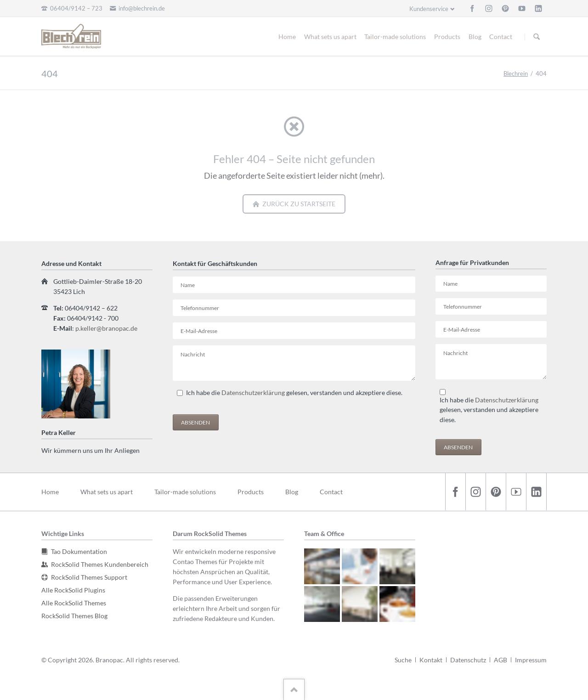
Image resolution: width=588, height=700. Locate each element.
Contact (501, 37)
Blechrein (516, 73)
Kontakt (431, 660)
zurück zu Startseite (298, 204)
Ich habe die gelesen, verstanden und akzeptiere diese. (294, 392)
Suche (403, 660)
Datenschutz (468, 660)
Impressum (531, 660)
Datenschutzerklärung (253, 392)
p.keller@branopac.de (106, 328)
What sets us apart (330, 37)
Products (447, 37)
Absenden (195, 422)
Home (287, 37)
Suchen (537, 37)
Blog (475, 37)
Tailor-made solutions (395, 37)
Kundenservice (429, 9)
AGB (500, 660)
